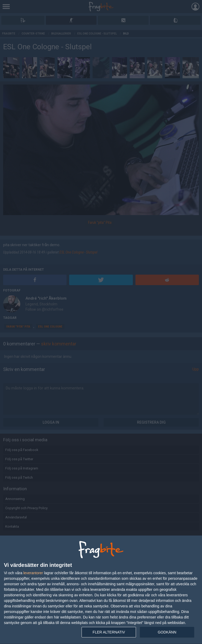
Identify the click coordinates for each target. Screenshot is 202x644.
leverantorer (33, 573)
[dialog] (101, 590)
